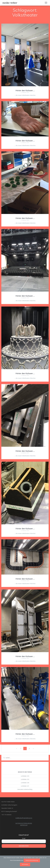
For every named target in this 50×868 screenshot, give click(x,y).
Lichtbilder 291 (25, 786)
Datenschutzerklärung (32, 860)
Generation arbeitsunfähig (25, 789)
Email (24, 838)
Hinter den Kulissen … (25, 90)
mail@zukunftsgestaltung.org (24, 818)
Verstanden (25, 864)
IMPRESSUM (24, 825)
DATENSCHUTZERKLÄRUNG (24, 823)
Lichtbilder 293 (25, 776)
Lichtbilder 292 (25, 779)
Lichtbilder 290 (25, 783)
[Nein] (48, 862)
